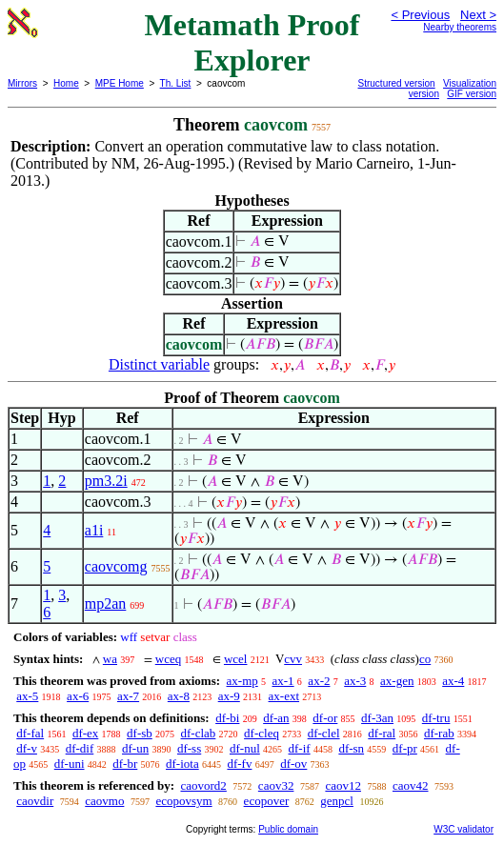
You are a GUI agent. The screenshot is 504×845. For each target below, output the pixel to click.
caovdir (35, 801)
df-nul (245, 748)
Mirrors (22, 83)
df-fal (30, 733)
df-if (300, 748)
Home (66, 83)
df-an (276, 718)
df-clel (324, 733)
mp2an (106, 604)
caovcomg (116, 566)
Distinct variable (159, 364)
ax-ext (284, 696)
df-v (27, 748)
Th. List (176, 83)
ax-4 (453, 681)
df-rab (439, 733)
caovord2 (203, 785)
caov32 (276, 785)
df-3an (377, 718)
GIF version (472, 94)
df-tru (436, 718)
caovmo (104, 801)
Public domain (288, 829)
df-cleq (262, 733)
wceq (168, 659)
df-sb (140, 733)
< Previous (420, 15)
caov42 (411, 785)
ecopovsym (183, 801)
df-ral (382, 733)
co (425, 659)
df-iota (182, 764)
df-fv (239, 764)
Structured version (397, 83)
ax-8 (179, 696)
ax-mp (242, 681)
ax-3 (355, 681)
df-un (135, 748)
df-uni (70, 764)
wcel (236, 659)
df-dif (80, 748)
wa (110, 659)
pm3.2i (106, 481)
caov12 (343, 785)
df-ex (85, 733)
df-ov (293, 764)
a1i (94, 530)
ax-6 (78, 696)
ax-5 (27, 696)
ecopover (267, 801)
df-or (325, 718)
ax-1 (283, 681)
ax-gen (397, 681)
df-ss (189, 748)
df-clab (199, 733)
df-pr (405, 748)
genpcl (337, 801)
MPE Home (120, 83)
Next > (478, 15)
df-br (125, 764)
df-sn (351, 748)
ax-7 (128, 696)
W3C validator (464, 829)
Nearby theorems (460, 27)
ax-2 (319, 681)
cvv (293, 659)
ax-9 (229, 696)
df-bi (227, 718)
